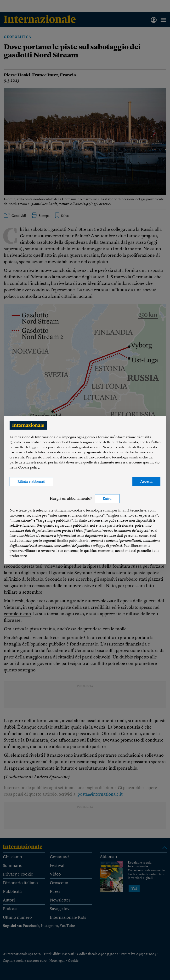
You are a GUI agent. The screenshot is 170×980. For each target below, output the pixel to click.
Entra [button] (107, 499)
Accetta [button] (146, 482)
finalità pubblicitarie (73, 541)
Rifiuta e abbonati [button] (31, 482)
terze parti (107, 526)
